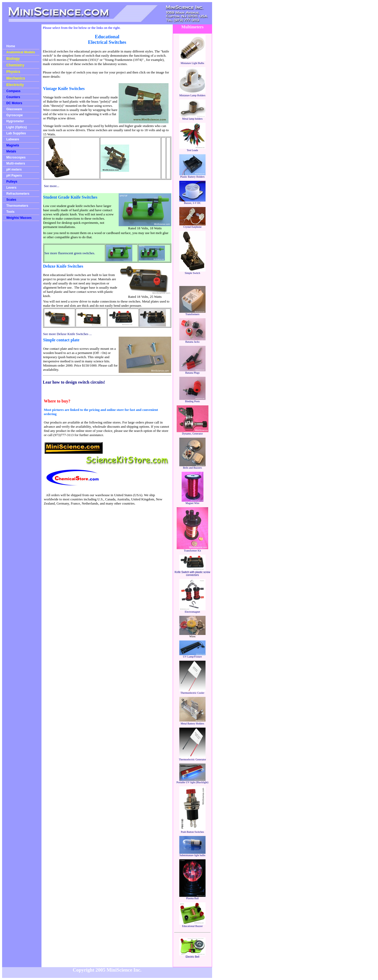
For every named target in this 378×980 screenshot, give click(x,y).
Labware (13, 139)
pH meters (14, 169)
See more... (51, 186)
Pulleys (12, 182)
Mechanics (16, 78)
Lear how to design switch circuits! (74, 382)
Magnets (13, 145)
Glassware (14, 109)
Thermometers (17, 206)
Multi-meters (16, 163)
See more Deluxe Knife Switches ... (67, 334)
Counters (13, 97)
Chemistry (15, 65)
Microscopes (16, 157)
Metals (11, 151)
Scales (11, 200)
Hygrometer (15, 121)
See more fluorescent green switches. (70, 253)
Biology (13, 59)
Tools (10, 212)
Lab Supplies (16, 133)
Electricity (15, 85)
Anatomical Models (21, 52)
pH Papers (14, 176)
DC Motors (14, 103)
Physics (13, 72)
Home (11, 46)
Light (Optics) (17, 127)
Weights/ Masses (19, 218)
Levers (11, 188)
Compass (13, 91)
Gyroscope (15, 115)
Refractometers (18, 194)
